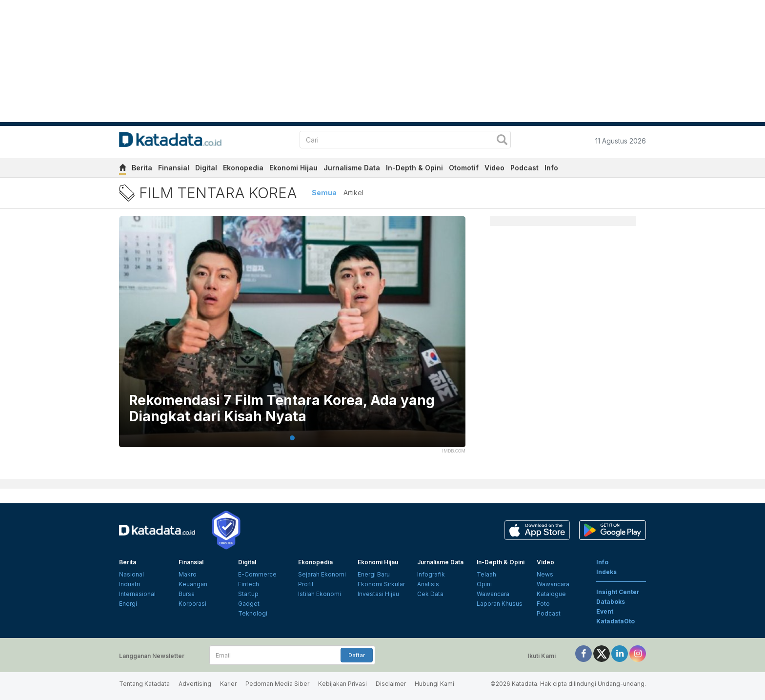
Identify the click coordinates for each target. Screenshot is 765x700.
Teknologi (253, 613)
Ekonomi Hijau (293, 168)
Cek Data (430, 594)
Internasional (137, 594)
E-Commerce (257, 574)
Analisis (428, 584)
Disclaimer (391, 684)
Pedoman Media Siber (277, 684)
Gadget (249, 604)
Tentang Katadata (144, 684)
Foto (543, 604)
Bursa (187, 594)
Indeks (606, 572)
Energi (128, 604)
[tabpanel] (292, 338)
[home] (122, 169)
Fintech (249, 584)
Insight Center (618, 592)
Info (551, 168)
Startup (248, 594)
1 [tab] (292, 438)
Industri (130, 584)
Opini (484, 584)
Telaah (486, 574)
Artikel (353, 193)
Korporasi (192, 604)
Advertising (195, 684)
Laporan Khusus (500, 604)
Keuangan (193, 584)
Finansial (174, 168)
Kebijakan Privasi (342, 684)
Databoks (611, 602)
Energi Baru (374, 574)
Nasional (131, 574)
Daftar (357, 655)
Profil (306, 584)
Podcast (524, 168)
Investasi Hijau (378, 594)
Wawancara (493, 594)
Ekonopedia (243, 168)
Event (605, 611)
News (545, 574)
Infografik (431, 574)
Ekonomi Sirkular (381, 584)
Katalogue (551, 594)
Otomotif (464, 168)
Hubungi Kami (434, 684)
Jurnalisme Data (352, 168)
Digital (206, 168)
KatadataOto (615, 621)
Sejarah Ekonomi (322, 574)
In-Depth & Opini (414, 168)
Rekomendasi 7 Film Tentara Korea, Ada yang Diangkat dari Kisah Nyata (282, 409)
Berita (142, 168)
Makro (188, 574)
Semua (324, 193)
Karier (228, 684)
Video (494, 168)
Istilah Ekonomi (320, 594)
